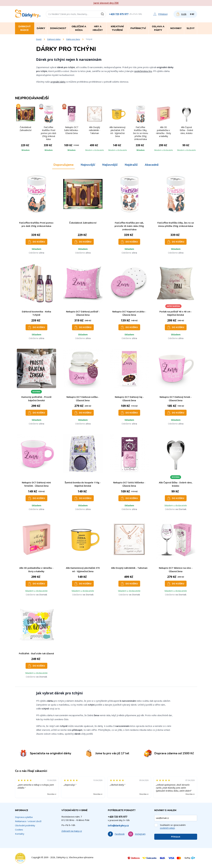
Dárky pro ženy (73, 39)
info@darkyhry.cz (118, 826)
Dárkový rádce (54, 39)
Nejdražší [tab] (131, 165)
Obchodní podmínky (25, 825)
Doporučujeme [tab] (63, 165)
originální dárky (58, 82)
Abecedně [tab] (152, 165)
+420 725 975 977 (119, 14)
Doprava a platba (24, 817)
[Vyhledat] (103, 14)
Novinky (176, 28)
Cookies (19, 830)
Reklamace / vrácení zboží (28, 821)
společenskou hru (143, 71)
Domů (39, 39)
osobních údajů (167, 828)
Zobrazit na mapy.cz (72, 831)
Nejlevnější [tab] (110, 165)
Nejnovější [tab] (88, 165)
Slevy (191, 28)
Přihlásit (176, 837)
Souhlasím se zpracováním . (173, 826)
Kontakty (20, 834)
